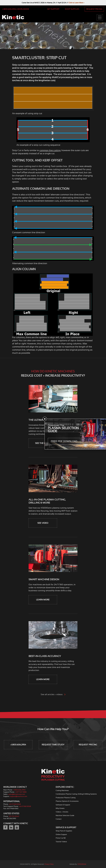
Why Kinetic (60, 808)
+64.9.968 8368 (25, 806)
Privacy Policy (49, 864)
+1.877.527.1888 (21, 792)
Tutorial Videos (61, 842)
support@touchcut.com (18, 796)
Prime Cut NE (61, 838)
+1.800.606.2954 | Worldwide (16, 9)
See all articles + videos (53, 694)
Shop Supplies (72, 9)
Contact (59, 819)
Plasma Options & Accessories (67, 801)
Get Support (53, 9)
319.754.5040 (14, 816)
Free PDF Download (64, 441)
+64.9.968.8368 (15, 804)
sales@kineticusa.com (17, 794)
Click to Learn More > (76, 3)
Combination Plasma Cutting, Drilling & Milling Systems (76, 794)
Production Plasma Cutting (66, 798)
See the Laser (43, 443)
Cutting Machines (62, 790)
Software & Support (63, 805)
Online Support (61, 834)
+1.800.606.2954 (18, 745)
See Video (43, 523)
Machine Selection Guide (65, 815)
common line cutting (50, 150)
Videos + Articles (62, 812)
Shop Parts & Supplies (64, 831)
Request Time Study (53, 745)
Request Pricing (94, 9)
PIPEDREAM (82, 864)
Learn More (43, 600)
